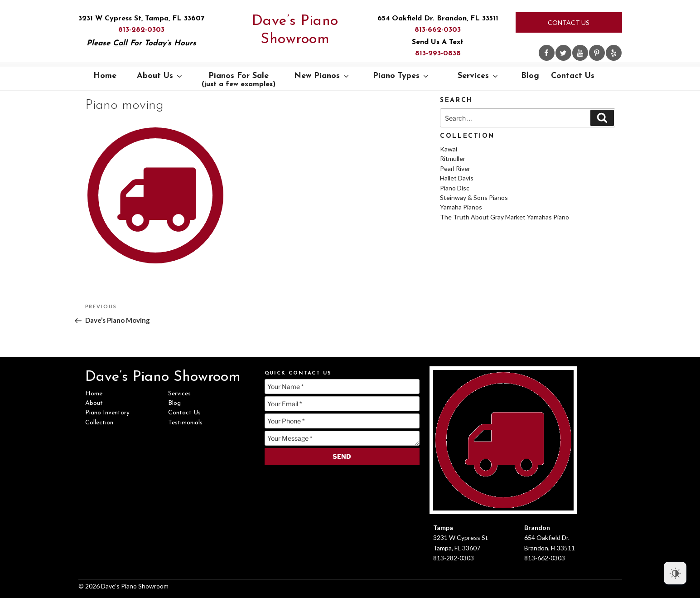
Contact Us (569, 22)
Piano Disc (455, 188)
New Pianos (322, 76)
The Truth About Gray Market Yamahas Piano (504, 217)
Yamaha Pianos (461, 207)
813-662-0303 (438, 30)
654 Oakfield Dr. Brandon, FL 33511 (438, 19)
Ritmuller (453, 158)
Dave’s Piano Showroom (295, 30)
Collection (99, 423)
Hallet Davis (457, 178)
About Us (160, 76)
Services (478, 76)
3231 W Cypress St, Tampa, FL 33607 (141, 19)
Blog (530, 76)
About (94, 403)
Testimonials (185, 423)
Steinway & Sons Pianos (474, 197)
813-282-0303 (141, 30)
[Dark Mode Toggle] (675, 573)
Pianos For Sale (239, 80)
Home (105, 76)
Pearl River (455, 168)
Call (120, 43)
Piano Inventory (107, 413)
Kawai (449, 149)
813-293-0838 (438, 53)
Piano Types (401, 76)
